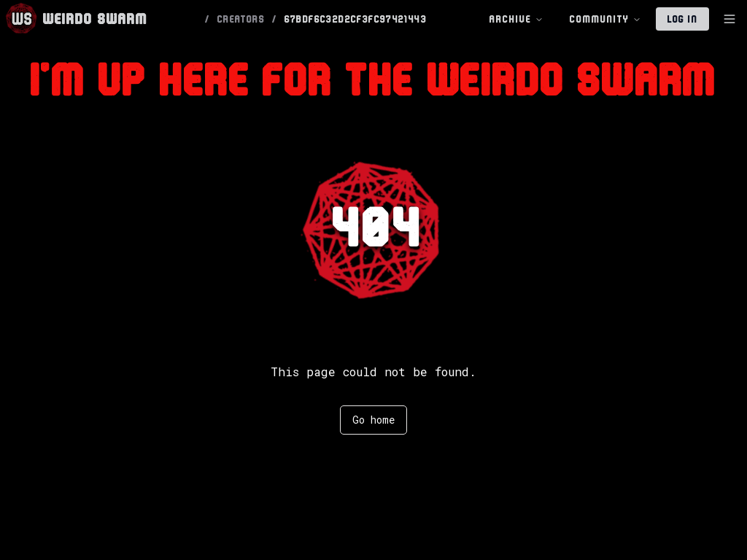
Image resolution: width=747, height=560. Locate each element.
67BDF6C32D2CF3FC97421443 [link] (356, 19)
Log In (682, 19)
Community (605, 19)
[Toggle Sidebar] (729, 19)
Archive (516, 19)
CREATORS (241, 19)
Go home (373, 420)
